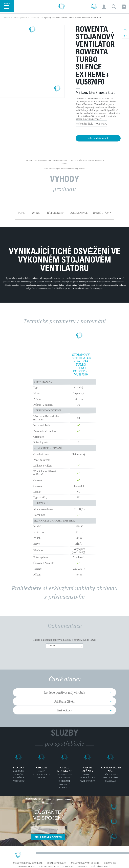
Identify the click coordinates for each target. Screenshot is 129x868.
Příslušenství (55, 213)
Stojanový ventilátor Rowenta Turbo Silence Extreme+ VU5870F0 (81, 365)
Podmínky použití (57, 863)
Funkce (35, 213)
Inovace (82, 866)
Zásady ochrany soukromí (28, 863)
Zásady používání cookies (85, 863)
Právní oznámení (101, 866)
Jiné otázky (65, 710)
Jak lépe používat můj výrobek (64, 692)
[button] (104, 7)
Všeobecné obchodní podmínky (56, 866)
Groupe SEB (110, 863)
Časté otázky (102, 213)
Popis (22, 213)
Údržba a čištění (64, 701)
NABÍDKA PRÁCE (26, 866)
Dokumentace (79, 213)
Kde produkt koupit (98, 138)
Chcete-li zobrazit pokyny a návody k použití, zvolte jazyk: (65, 640)
